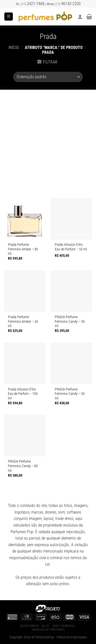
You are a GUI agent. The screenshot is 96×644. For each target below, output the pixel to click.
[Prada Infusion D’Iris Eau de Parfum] (71, 219)
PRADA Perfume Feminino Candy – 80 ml (23, 466)
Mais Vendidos (64, 626)
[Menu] (9, 17)
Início (14, 48)
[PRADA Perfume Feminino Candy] (71, 291)
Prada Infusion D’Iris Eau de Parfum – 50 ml (71, 247)
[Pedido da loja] (48, 77)
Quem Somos (29, 626)
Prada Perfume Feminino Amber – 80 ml (23, 249)
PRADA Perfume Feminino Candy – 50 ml (70, 394)
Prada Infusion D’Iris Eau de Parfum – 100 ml (23, 394)
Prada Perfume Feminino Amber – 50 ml (23, 321)
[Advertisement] (48, 140)
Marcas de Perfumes (49, 630)
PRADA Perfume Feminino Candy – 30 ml (70, 321)
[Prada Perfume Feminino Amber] (25, 219)
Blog (46, 626)
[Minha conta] (80, 17)
